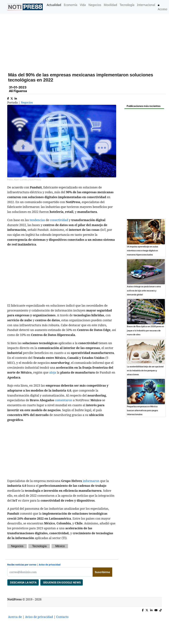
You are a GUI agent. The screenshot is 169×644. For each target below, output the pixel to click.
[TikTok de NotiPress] (161, 610)
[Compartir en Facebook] (8, 98)
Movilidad (110, 5)
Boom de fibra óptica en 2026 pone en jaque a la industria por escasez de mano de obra (145, 330)
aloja (53, 372)
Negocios (95, 5)
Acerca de (15, 617)
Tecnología (127, 5)
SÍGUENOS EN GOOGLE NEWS (62, 582)
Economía (70, 5)
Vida (83, 5)
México (60, 546)
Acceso (162, 8)
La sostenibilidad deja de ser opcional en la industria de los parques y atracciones (145, 371)
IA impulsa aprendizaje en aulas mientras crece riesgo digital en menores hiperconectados (143, 251)
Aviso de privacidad (50, 565)
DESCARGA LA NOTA (23, 582)
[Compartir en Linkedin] (16, 98)
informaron (91, 481)
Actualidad (54, 5)
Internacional (146, 5)
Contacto (62, 617)
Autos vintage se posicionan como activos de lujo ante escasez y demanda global (144, 290)
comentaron (64, 400)
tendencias (37, 220)
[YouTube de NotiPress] (156, 610)
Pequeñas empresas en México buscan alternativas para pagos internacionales (142, 410)
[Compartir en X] (12, 98)
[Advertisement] (88, 39)
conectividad (59, 220)
